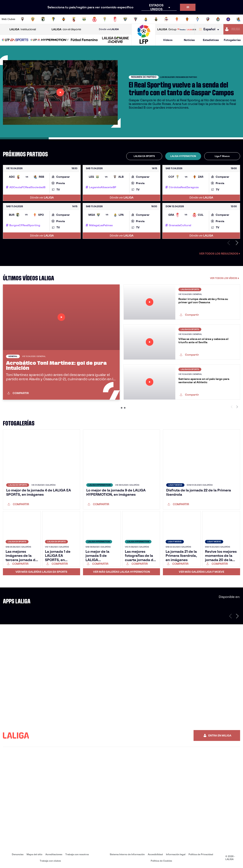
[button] (15, 40)
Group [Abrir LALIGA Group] (167, 29)
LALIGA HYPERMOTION (183, 156)
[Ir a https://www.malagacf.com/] (125, 19)
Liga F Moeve (222, 156)
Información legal (176, 854)
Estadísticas (211, 40)
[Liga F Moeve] (84, 40)
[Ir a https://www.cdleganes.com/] (84, 19)
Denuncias (18, 854)
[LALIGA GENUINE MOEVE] (115, 40)
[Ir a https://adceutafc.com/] (74, 19)
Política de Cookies (161, 861)
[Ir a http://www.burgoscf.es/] (43, 19)
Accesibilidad (155, 854)
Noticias (189, 40)
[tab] (144, 156)
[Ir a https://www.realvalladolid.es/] (218, 19)
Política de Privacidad (201, 854)
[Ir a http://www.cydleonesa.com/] (94, 19)
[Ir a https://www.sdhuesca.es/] (208, 19)
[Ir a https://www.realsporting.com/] (177, 19)
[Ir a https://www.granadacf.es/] (115, 19)
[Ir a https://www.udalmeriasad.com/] (33, 19)
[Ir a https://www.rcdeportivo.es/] (166, 19)
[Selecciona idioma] (210, 29)
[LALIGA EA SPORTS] (15, 40)
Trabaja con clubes (50, 861)
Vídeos (168, 40)
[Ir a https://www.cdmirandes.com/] (136, 19)
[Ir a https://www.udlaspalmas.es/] (146, 19)
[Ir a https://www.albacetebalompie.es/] (22, 19)
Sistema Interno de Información (127, 854)
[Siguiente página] (237, 616)
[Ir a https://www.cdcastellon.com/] (64, 19)
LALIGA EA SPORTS (144, 156)
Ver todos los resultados (220, 254)
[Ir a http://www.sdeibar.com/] (197, 19)
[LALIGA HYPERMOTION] (50, 40)
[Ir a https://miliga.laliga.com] (233, 29)
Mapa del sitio (34, 854)
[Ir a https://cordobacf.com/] (105, 19)
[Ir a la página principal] (144, 44)
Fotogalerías (232, 40)
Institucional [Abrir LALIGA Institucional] (23, 29)
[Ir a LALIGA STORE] (187, 29)
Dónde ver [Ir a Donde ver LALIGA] (109, 29)
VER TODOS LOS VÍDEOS (225, 278)
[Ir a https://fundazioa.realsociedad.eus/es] (239, 19)
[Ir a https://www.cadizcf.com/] (53, 19)
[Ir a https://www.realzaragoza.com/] (187, 19)
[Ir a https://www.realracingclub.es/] (156, 19)
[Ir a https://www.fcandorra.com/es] (228, 19)
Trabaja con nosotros (77, 854)
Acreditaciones (54, 854)
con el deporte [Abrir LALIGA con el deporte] (66, 29)
